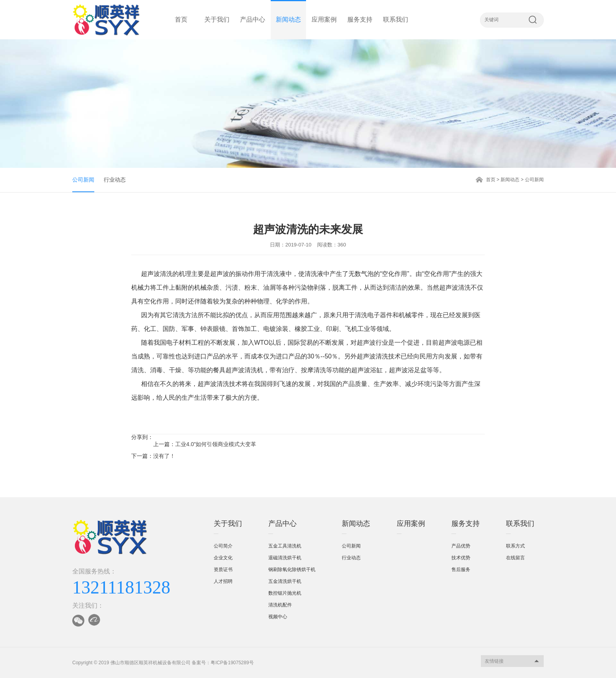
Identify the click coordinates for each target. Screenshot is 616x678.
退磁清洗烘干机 (285, 558)
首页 (181, 19)
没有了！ (164, 456)
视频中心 (278, 617)
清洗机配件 (280, 605)
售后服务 (461, 570)
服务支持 (360, 19)
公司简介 (223, 546)
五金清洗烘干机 (285, 581)
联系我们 (396, 19)
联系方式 (515, 546)
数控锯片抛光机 (285, 593)
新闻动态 (288, 19)
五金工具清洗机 (285, 546)
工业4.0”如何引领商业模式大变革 (216, 444)
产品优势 (461, 546)
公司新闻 (83, 180)
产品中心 (253, 19)
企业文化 (223, 558)
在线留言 (515, 558)
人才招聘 (223, 581)
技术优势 (461, 558)
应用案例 (324, 19)
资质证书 (223, 570)
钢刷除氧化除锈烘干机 (292, 570)
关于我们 (217, 19)
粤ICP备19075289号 (232, 663)
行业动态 (115, 180)
